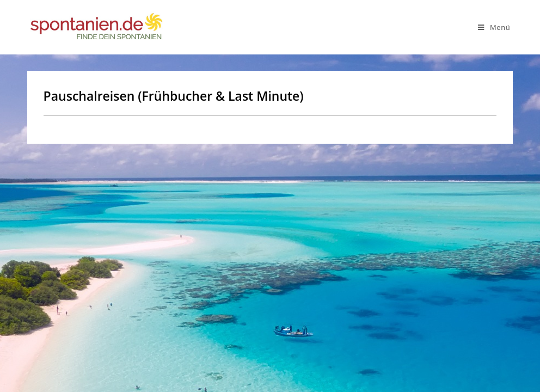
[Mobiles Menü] (494, 27)
